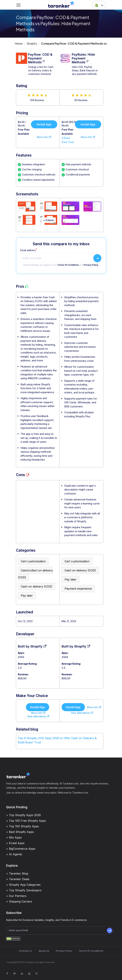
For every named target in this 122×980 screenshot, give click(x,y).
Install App (44, 124)
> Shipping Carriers (19, 901)
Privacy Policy (91, 265)
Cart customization (33, 561)
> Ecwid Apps (15, 843)
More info (44, 137)
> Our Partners (16, 896)
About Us (44, 951)
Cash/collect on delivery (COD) (35, 574)
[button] (99, 5)
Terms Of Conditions (68, 265)
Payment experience (78, 589)
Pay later (27, 596)
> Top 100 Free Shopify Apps (26, 821)
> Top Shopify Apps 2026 (23, 815)
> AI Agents (14, 854)
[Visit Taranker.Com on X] (15, 974)
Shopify (32, 43)
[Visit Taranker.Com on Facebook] (7, 974)
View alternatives (38, 716)
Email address (28, 250)
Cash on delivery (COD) (36, 586)
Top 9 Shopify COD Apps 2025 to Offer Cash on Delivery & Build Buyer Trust (57, 740)
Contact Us (25, 951)
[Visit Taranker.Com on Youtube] (29, 974)
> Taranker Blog (17, 873)
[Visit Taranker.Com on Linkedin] (22, 974)
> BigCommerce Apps (21, 849)
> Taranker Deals (18, 879)
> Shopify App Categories (23, 885)
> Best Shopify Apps (20, 832)
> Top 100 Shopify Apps (22, 826)
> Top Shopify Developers (24, 890)
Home (19, 43)
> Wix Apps (14, 837)
